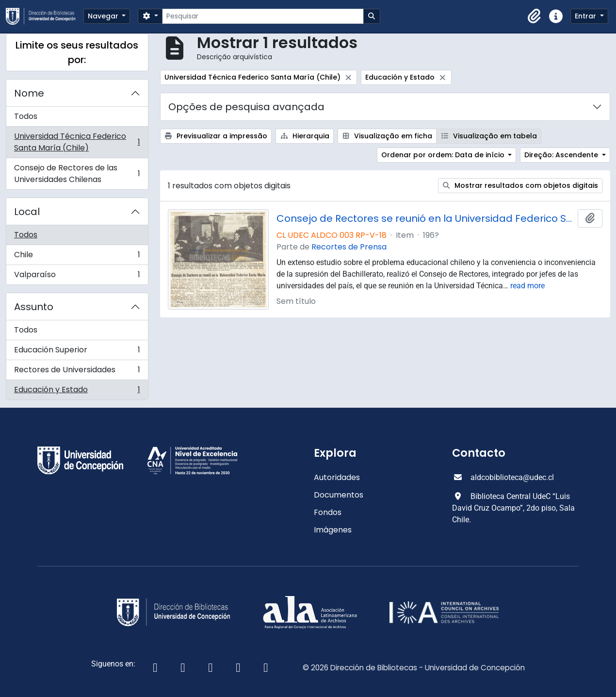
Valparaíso (77, 277)
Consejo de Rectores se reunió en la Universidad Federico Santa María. (425, 218)
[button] (535, 17)
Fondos (328, 512)
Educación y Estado (77, 392)
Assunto (34, 307)
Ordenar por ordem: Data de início (444, 155)
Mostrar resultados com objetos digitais (520, 185)
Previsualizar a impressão (216, 136)
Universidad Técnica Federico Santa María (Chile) (77, 142)
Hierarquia (305, 136)
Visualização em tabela (489, 136)
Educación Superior (77, 352)
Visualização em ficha (387, 136)
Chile (77, 257)
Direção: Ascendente (562, 155)
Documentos (339, 495)
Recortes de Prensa (349, 247)
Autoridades (337, 477)
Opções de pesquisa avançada (246, 107)
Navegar (104, 16)
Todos (26, 116)
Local (27, 212)
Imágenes (333, 530)
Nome (29, 93)
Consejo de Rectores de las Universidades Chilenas (77, 174)
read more (527, 286)
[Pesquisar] (263, 16)
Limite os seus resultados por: (77, 52)
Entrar (586, 16)
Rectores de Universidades (77, 372)
